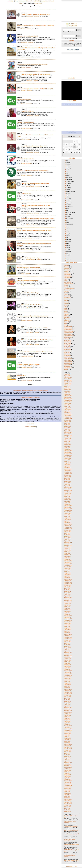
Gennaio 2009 (68, 494)
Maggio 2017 (67, 646)
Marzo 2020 (67, 698)
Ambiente (24, 238)
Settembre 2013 (68, 579)
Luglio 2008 (67, 484)
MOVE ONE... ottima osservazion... (69, 840)
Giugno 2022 (67, 740)
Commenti (37, 16)
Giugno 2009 (67, 501)
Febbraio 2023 (68, 752)
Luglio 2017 (67, 649)
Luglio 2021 (67, 723)
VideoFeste (67, 348)
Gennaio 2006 (68, 438)
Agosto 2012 (67, 559)
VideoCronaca (68, 343)
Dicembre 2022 (68, 749)
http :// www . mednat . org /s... (72, 860)
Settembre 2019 (68, 689)
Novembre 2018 (68, 674)
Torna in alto (31, 424)
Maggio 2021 (67, 720)
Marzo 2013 (67, 570)
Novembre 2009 (68, 509)
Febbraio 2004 (68, 403)
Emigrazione (24, 285)
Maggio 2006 (67, 445)
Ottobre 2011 (67, 544)
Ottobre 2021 (67, 727)
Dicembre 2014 (68, 602)
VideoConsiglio (68, 342)
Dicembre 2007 (68, 474)
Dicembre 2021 (68, 730)
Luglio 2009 (67, 503)
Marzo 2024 (67, 772)
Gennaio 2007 (68, 457)
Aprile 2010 (67, 516)
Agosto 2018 (67, 669)
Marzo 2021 (67, 717)
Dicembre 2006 (68, 455)
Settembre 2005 (68, 432)
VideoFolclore (68, 349)
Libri (23, 140)
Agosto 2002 (67, 376)
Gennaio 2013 (68, 567)
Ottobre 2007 (67, 471)
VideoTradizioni (68, 368)
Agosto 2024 (67, 779)
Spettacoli (67, 322)
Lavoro (66, 305)
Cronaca (23, 104)
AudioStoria (67, 278)
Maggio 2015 (67, 610)
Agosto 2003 (67, 394)
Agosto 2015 (67, 614)
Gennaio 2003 (68, 383)
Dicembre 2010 (68, 529)
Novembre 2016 (68, 637)
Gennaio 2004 (68, 402)
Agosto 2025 (67, 798)
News (16, 1)
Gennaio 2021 (68, 714)
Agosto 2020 (67, 706)
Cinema (66, 285)
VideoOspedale (68, 359)
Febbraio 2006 (68, 440)
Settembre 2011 (68, 542)
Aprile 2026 (67, 810)
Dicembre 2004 (68, 419)
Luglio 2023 (67, 759)
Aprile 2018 (67, 663)
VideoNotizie (29, 1)
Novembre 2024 (68, 784)
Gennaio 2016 (68, 622)
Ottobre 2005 (67, 434)
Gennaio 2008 (68, 475)
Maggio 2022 (67, 738)
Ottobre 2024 (67, 782)
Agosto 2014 (67, 596)
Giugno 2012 (67, 556)
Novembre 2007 (68, 472)
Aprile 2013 (67, 571)
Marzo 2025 (67, 790)
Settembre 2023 (68, 763)
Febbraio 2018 (68, 660)
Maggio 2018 (67, 665)
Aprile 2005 (67, 425)
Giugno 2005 (67, 428)
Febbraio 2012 (68, 550)
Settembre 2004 (68, 414)
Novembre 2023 (68, 766)
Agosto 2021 (67, 724)
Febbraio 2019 (68, 678)
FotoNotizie (22, 1)
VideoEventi (67, 346)
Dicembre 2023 (68, 767)
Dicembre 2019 (68, 694)
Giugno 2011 (67, 538)
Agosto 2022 (67, 743)
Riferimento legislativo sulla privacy (31, 397)
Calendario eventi (68, 284)
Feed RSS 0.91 (72, 24)
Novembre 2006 (68, 454)
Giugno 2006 (67, 446)
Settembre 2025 (68, 799)
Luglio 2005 (67, 429)
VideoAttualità (30, 116)
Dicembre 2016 (68, 639)
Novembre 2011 (68, 545)
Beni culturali (67, 282)
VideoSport (67, 365)
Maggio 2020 (67, 701)
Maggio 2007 (67, 463)
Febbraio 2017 (68, 642)
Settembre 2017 (68, 652)
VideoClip (67, 339)
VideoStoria (29, 81)
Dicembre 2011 (68, 547)
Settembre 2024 (68, 781)
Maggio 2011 (67, 536)
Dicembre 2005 (68, 437)
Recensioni (67, 317)
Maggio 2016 (67, 628)
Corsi (65, 293)
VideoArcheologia (30, 259)
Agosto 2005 (67, 431)
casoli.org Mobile (72, 101)
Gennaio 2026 (68, 805)
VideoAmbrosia (30, 186)
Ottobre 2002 (67, 379)
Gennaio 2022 (68, 732)
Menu (65, 308)
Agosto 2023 (67, 761)
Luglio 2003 (67, 393)
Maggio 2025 (67, 793)
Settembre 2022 (68, 744)
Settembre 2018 (68, 671)
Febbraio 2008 (68, 477)
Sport (65, 323)
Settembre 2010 (68, 524)
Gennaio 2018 (68, 659)
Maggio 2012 (67, 555)
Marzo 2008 (67, 478)
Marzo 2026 (67, 808)
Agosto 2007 (67, 468)
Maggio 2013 (67, 573)
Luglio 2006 (67, 448)
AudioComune (30, 16)
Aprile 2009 (67, 498)
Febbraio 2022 (68, 733)
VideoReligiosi (68, 360)
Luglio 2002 (67, 374)
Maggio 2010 (67, 518)
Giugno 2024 (67, 776)
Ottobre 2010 (67, 526)
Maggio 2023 (67, 756)
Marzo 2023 (67, 753)
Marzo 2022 (67, 735)
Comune (23, 57)
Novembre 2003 (68, 399)
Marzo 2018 (67, 662)
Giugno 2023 (67, 758)
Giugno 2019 (67, 685)
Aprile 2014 (67, 590)
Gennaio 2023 (68, 750)
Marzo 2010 (67, 515)
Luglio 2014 (67, 594)
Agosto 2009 (67, 504)
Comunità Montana (69, 288)
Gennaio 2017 (68, 640)
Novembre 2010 (68, 527)
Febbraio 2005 (68, 422)
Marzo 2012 (67, 552)
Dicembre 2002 (68, 382)
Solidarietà (24, 356)
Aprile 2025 (67, 792)
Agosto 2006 (67, 449)
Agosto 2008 (67, 486)
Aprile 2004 (67, 406)
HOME (11, 1)
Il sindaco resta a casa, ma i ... (71, 826)
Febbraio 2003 (68, 385)
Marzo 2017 (67, 643)
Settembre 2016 (68, 634)
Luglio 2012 (67, 558)
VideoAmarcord (68, 326)
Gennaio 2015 (68, 604)
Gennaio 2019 (68, 677)
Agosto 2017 (67, 651)
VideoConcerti (30, 213)
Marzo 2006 (67, 442)
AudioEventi (67, 275)
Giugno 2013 (67, 575)
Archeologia (67, 270)
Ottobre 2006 (67, 452)
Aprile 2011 (67, 535)
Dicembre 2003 (68, 400)
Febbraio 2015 (68, 605)
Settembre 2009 (68, 506)
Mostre (66, 310)
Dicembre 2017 (68, 657)
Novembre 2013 (68, 582)
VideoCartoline (68, 337)
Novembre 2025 (68, 802)
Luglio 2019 (67, 686)
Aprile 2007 (67, 461)
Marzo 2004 (67, 405)
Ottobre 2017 (67, 654)
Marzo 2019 (67, 680)
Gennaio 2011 (67, 530)
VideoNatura (67, 357)
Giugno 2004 (67, 409)
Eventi (23, 29)
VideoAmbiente (68, 328)
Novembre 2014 (68, 601)
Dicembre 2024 (68, 785)
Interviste (66, 304)
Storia (66, 325)
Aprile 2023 (67, 755)
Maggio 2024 (67, 775)
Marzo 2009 (67, 497)
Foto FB (66, 301)
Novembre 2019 (68, 692)
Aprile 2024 (67, 773)
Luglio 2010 (67, 521)
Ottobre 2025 (67, 801)
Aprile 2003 (67, 388)
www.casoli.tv (72, 78)
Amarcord (67, 265)
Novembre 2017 (68, 656)
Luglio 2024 (67, 778)
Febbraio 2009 (68, 495)
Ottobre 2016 (67, 636)
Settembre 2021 (68, 726)
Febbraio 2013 (68, 568)
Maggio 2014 (67, 591)
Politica (66, 316)
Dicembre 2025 (68, 804)
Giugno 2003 (67, 391)
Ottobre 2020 (67, 709)
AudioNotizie (37, 1)
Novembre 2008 (68, 490)
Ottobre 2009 (67, 507)
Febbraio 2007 (68, 458)
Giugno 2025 (67, 795)
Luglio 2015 (67, 613)
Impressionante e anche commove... (70, 822)
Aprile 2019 (67, 682)
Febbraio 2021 (68, 715)
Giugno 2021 (67, 721)
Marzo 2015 (67, 607)
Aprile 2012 (67, 553)
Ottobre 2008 (67, 489)
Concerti (66, 290)
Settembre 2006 (68, 451)
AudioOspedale (68, 276)
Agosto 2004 (67, 412)
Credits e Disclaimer (31, 427)
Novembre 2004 (68, 417)
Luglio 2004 (67, 411)
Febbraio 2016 (68, 623)
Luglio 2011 (67, 539)
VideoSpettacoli (68, 363)
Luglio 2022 (67, 741)
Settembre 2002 (68, 377)
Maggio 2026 (67, 811)
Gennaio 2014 (68, 585)
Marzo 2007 (67, 460)
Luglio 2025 (67, 796)
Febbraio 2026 (68, 807)
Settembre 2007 (68, 469)
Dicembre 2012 (68, 565)
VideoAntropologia (69, 331)
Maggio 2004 (67, 408)
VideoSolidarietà (68, 362)
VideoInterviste (68, 351)
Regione (66, 319)
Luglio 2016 (67, 631)
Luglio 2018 (67, 668)
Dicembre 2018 (68, 675)
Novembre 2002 (68, 380)
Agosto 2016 (67, 633)
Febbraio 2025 (68, 789)
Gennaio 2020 (68, 695)
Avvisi (66, 281)
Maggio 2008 (67, 481)
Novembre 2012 (68, 564)
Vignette (66, 369)
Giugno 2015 (67, 611)
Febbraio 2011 (68, 532)
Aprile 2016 (67, 626)
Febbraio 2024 (68, 770)
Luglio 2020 (67, 704)
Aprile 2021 (67, 718)
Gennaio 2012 (68, 549)
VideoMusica (67, 356)
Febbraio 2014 (68, 587)
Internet (66, 302)
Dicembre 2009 (68, 510)
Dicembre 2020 (68, 712)
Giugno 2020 (67, 703)
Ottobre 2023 (67, 764)
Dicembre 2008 (68, 492)
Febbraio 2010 (68, 513)
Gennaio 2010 (68, 512)
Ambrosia (24, 380)
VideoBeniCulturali (69, 336)
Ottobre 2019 (67, 691)
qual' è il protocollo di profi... (71, 830)
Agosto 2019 (67, 688)
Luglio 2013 (67, 576)
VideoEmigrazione (69, 345)
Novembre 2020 (68, 711)
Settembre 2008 (68, 487)
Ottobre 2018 (67, 672)
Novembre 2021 (68, 729)
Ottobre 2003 (67, 397)
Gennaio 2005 (68, 420)
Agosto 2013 (67, 578)
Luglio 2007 (67, 466)
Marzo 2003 (67, 387)
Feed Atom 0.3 (72, 26)
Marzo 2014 (67, 588)
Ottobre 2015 (67, 617)
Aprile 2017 (67, 645)
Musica (23, 67)
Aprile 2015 (67, 608)
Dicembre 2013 (68, 584)
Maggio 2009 (67, 500)
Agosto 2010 (67, 523)
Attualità (66, 271)
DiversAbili (24, 42)
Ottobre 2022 (67, 746)
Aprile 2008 (67, 480)
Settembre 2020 (68, 708)
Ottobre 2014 (67, 599)
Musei (66, 311)
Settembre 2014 (68, 597)
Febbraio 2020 (68, 697)
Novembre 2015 (68, 619)
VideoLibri (67, 352)
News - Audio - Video (72, 263)
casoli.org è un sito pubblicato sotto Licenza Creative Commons (31, 390)
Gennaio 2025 (68, 787)
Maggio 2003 (67, 390)
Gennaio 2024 (68, 769)
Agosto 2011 (67, 541)
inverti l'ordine (38, 3)
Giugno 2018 (67, 666)
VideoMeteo (67, 354)
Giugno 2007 (67, 464)
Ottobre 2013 (67, 581)
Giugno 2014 (67, 593)
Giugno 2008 (67, 483)
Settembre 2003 (68, 396)
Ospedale (66, 314)
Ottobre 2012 (67, 562)
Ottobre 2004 (67, 416)
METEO (72, 41)
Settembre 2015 (68, 616)
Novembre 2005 (68, 435)
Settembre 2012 (68, 561)
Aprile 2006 (67, 443)
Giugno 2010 (67, 519)
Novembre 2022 (68, 747)
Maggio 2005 (67, 426)
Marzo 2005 (67, 423)
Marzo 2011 (67, 533)
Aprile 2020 (67, 700)
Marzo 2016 (67, 625)
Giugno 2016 (67, 630)
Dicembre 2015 (68, 620)
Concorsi (66, 291)
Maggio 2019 (67, 683)
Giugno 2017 (67, 648)
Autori (52, 1)
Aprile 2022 (67, 737)
